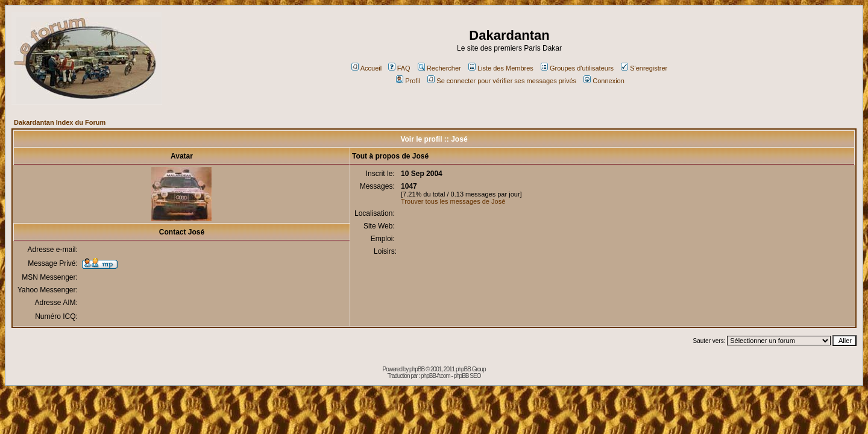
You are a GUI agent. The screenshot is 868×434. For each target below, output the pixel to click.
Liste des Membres (501, 68)
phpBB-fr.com (436, 376)
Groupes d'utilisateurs (577, 68)
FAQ (399, 68)
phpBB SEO (467, 376)
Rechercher (439, 68)
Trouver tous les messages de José (453, 201)
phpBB (417, 369)
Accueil (366, 68)
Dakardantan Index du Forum (60, 122)
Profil (408, 81)
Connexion (604, 81)
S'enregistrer (644, 68)
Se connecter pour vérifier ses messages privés (502, 81)
